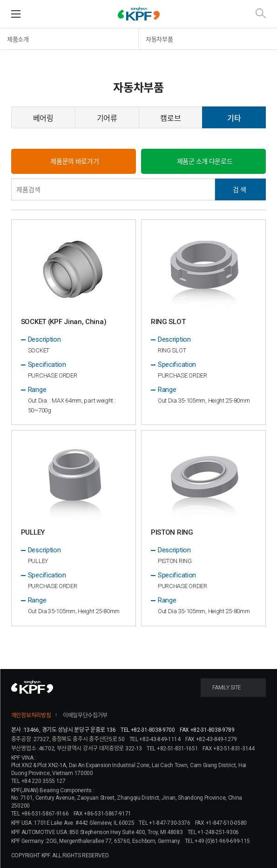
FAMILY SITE (227, 688)
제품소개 (18, 39)
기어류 (107, 118)
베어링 (43, 118)
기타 (234, 118)
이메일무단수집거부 (85, 716)
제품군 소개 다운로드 (205, 161)
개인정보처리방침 (31, 716)
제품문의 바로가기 (74, 161)
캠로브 (170, 118)
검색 (240, 189)
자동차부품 (159, 39)
